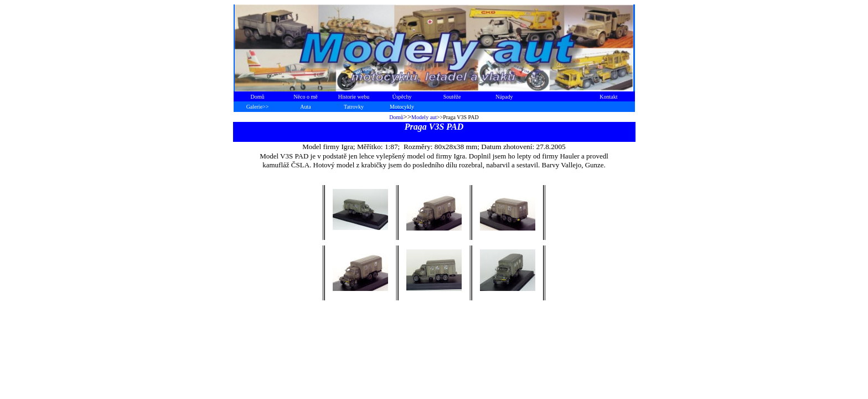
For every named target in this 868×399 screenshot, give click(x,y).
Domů (396, 117)
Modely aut (424, 117)
